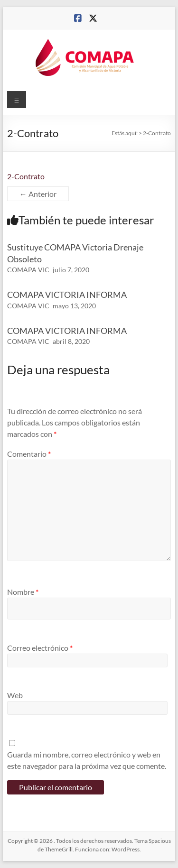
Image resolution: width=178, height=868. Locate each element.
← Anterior (38, 194)
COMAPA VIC (28, 270)
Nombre (23, 592)
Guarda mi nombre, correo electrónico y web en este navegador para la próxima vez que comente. (87, 760)
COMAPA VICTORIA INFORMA (67, 295)
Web (15, 695)
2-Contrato (26, 176)
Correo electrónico (40, 648)
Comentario (29, 454)
